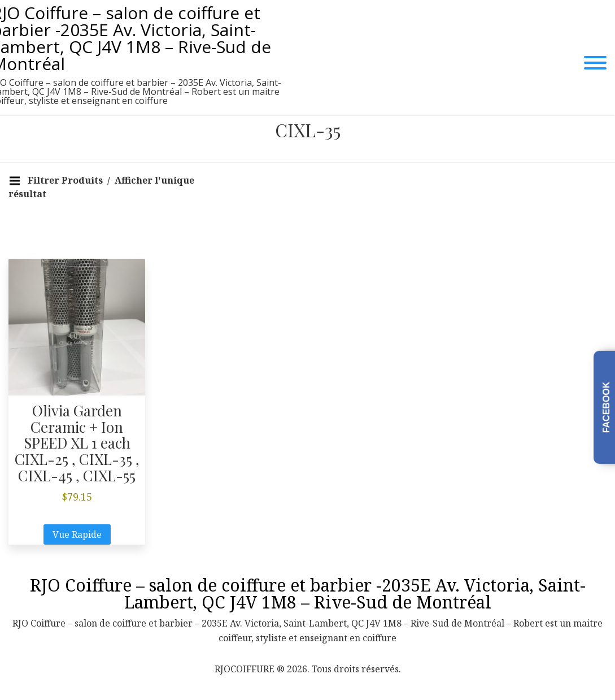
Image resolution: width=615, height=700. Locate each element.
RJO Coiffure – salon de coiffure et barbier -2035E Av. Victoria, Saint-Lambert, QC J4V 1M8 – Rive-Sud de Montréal (308, 594)
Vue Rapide (77, 534)
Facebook (606, 407)
